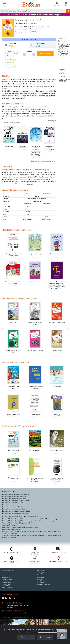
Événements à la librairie (43, 584)
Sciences (5, 519)
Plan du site (30, 618)
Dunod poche (37, 201)
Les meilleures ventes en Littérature (13, 505)
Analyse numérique (52, 519)
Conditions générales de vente (19, 618)
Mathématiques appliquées (29, 521)
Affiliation (39, 579)
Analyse (42, 519)
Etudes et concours (15, 531)
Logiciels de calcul (26, 523)
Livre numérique (6, 584)
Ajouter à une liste (29, 40)
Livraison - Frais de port (8, 581)
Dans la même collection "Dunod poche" (20, 298)
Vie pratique (6, 517)
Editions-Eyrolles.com (7, 613)
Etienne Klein (19, 27)
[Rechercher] (33, 11)
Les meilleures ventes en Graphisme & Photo (16, 495)
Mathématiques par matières (30, 519)
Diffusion (26, 613)
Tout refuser (45, 637)
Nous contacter (6, 586)
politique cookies (52, 630)
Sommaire (63, 76)
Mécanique (20, 527)
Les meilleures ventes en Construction (14, 499)
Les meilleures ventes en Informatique (14, 497)
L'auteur (62, 73)
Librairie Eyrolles (41, 572)
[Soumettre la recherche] (68, 11)
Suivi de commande (7, 579)
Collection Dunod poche (42, 27)
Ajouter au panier (45, 53)
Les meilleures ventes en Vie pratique (14, 509)
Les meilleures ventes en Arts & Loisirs (14, 507)
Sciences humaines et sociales (21, 517)
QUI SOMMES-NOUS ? (8, 570)
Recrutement (40, 583)
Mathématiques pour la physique (49, 521)
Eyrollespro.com (19, 613)
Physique (12, 525)
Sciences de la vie (15, 529)
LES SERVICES (41, 578)
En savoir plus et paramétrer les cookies (51, 632)
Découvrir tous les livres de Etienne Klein (44, 161)
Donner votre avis (36, 29)
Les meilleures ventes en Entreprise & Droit (16, 501)
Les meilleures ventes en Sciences (13, 503)
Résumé (62, 70)
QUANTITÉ (29, 52)
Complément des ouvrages (44, 581)
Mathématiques (14, 519)
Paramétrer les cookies (8, 587)
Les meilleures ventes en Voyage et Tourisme (16, 511)
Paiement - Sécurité (7, 583)
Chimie (14, 537)
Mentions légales (6, 618)
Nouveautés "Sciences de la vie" (16, 362)
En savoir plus (52, 121)
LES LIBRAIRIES (41, 570)
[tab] (16, 45)
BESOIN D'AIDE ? (6, 578)
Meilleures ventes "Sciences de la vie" (19, 426)
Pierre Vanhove (28, 27)
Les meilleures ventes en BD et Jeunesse (15, 513)
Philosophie (35, 517)
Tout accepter (26, 637)
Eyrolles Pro (40, 574)
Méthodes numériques (31, 527)
